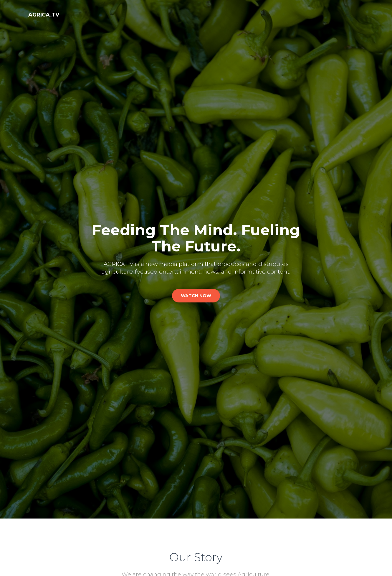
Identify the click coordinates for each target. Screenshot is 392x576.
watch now (196, 296)
